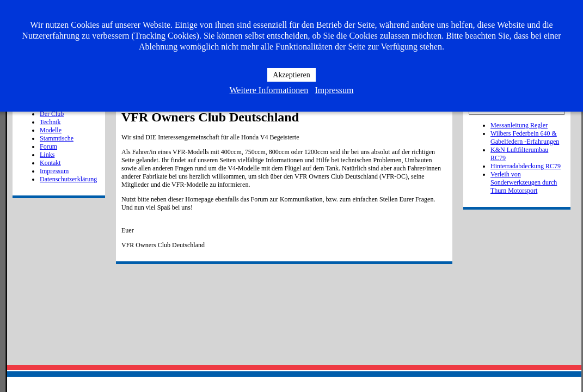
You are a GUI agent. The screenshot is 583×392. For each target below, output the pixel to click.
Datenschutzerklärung (68, 179)
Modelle (51, 130)
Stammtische (57, 138)
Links (47, 155)
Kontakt (50, 163)
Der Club (52, 114)
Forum (48, 146)
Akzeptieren (291, 75)
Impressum (54, 171)
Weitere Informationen (269, 90)
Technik (50, 122)
